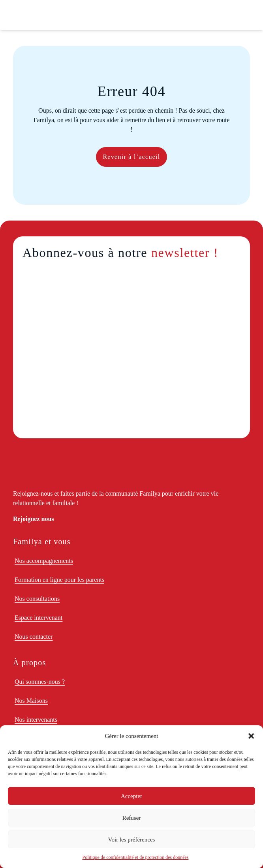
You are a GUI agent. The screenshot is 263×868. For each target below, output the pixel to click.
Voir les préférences (132, 840)
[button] (251, 736)
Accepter (131, 796)
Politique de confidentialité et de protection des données (136, 857)
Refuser (132, 818)
